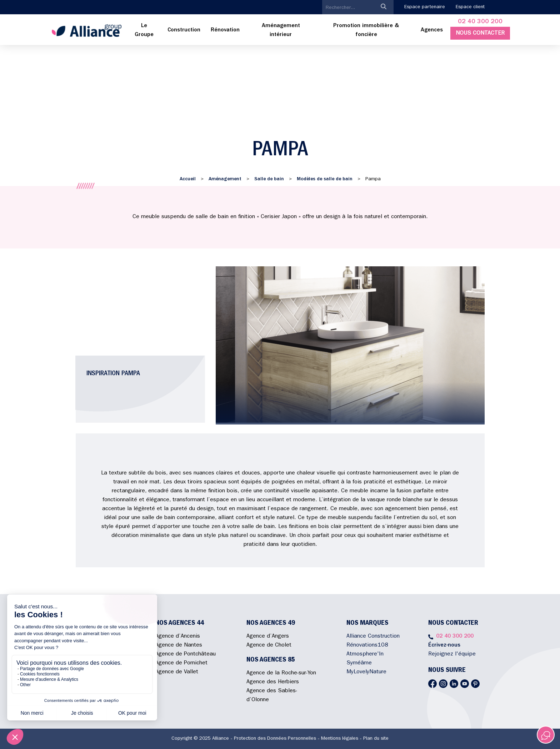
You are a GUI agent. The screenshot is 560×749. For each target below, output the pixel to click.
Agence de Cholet (269, 645)
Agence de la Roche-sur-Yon (281, 673)
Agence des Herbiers (273, 682)
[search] (348, 8)
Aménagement (225, 179)
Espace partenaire (425, 7)
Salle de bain (269, 179)
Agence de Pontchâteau (186, 654)
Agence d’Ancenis (178, 637)
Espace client (470, 7)
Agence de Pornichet (181, 663)
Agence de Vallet (177, 672)
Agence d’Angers (268, 637)
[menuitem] (144, 31)
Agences (432, 30)
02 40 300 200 (480, 22)
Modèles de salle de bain (325, 179)
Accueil (188, 179)
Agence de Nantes (179, 645)
